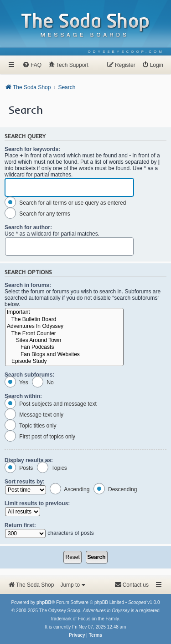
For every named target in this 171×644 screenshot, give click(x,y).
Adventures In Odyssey (64, 326)
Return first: (20, 525)
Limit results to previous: (37, 503)
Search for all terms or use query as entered (65, 203)
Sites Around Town (64, 340)
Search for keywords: (32, 149)
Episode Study (64, 361)
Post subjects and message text (51, 404)
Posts (19, 468)
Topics (52, 468)
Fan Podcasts (64, 347)
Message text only (34, 415)
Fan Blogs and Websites (64, 355)
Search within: (23, 396)
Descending (115, 489)
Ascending (70, 489)
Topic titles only (31, 426)
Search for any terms (37, 214)
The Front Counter (64, 334)
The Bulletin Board (64, 319)
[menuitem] (126, 52)
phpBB (44, 602)
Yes (16, 382)
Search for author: (28, 227)
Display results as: (29, 460)
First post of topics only (40, 437)
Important (64, 312)
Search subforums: (29, 375)
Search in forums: (28, 285)
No (43, 382)
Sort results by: (25, 482)
